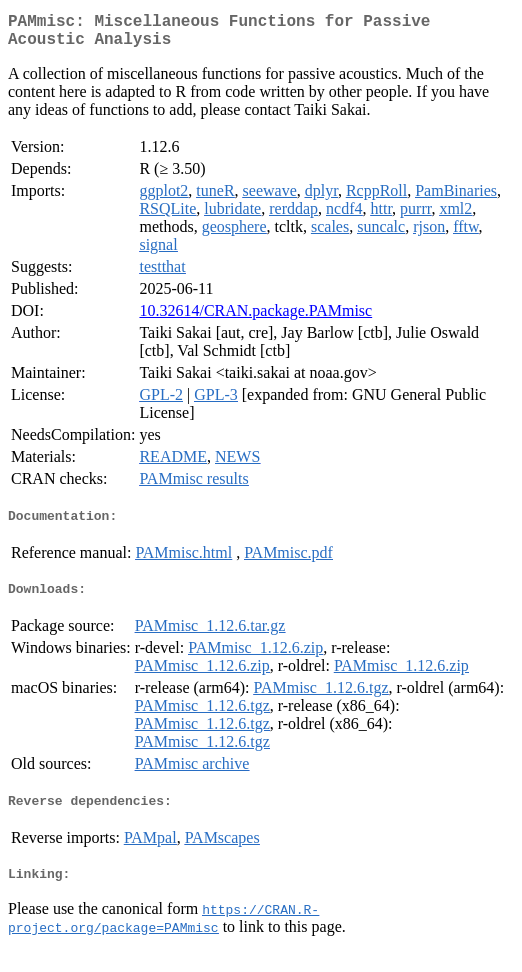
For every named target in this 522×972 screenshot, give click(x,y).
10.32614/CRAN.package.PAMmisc (255, 318)
